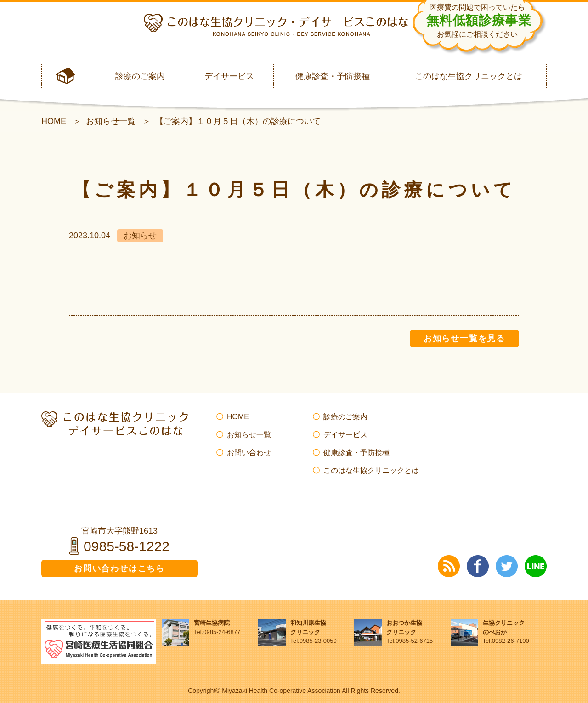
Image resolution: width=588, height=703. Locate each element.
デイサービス (229, 76)
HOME (54, 121)
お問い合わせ (249, 453)
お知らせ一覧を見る (464, 338)
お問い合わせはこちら (119, 568)
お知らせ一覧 (111, 121)
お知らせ (140, 236)
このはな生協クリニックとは (469, 76)
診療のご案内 (140, 76)
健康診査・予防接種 (333, 76)
